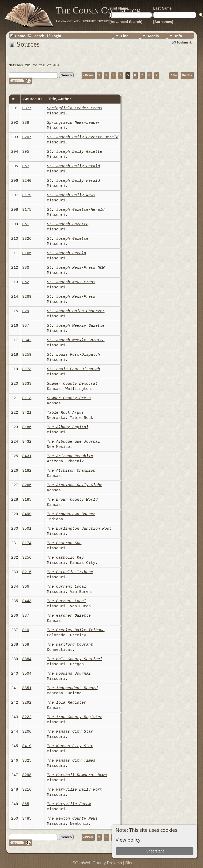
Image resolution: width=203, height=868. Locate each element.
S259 (27, 355)
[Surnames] (163, 22)
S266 (27, 485)
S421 (27, 413)
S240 (27, 181)
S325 (27, 761)
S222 (27, 717)
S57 (26, 166)
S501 (27, 529)
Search (38, 36)
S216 (27, 790)
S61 (26, 224)
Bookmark (184, 42)
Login (56, 36)
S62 (26, 282)
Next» (187, 75)
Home (20, 36)
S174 (27, 543)
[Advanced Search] (126, 22)
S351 (27, 688)
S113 (27, 398)
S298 (27, 775)
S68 (26, 645)
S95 (26, 152)
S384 (27, 659)
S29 (26, 311)
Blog (129, 863)
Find (125, 36)
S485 (27, 819)
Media (153, 36)
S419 (27, 746)
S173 (27, 369)
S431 (27, 456)
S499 (27, 514)
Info (178, 36)
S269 (27, 297)
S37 (26, 616)
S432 (27, 442)
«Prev (88, 75)
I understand (155, 851)
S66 (26, 587)
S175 (27, 210)
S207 (27, 137)
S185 (27, 500)
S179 (27, 195)
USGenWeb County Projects (96, 863)
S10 (26, 630)
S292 (27, 703)
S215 (27, 572)
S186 (27, 427)
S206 (27, 732)
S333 (27, 384)
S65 (26, 804)
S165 (27, 253)
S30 (26, 268)
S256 (27, 558)
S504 (27, 674)
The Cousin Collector (99, 10)
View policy (128, 840)
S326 (27, 239)
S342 (27, 340)
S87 (26, 326)
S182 (27, 471)
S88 (26, 123)
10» (174, 75)
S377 (27, 108)
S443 (27, 601)
